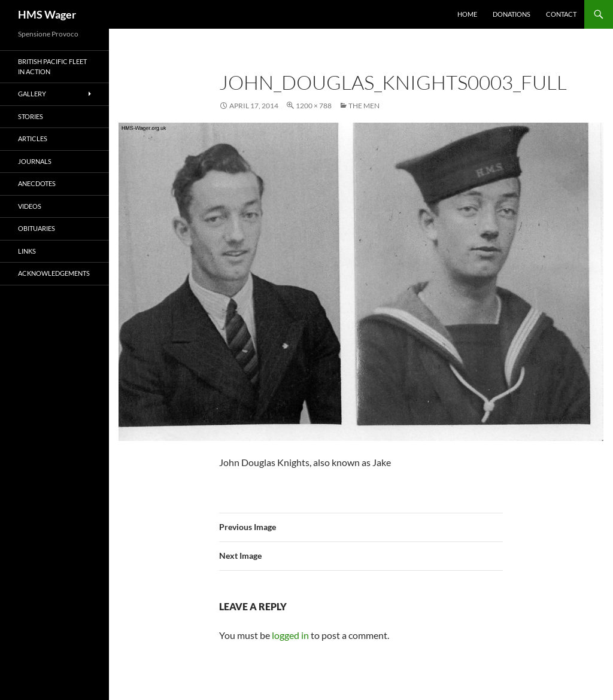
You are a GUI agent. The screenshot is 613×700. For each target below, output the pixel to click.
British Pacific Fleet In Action (52, 66)
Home (467, 14)
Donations (512, 14)
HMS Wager (47, 14)
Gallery (32, 94)
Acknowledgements (54, 273)
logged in (290, 635)
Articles (33, 139)
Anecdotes (37, 183)
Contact (561, 14)
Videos (30, 206)
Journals (35, 161)
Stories (31, 116)
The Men (364, 106)
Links (27, 251)
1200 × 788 (314, 106)
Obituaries (37, 228)
